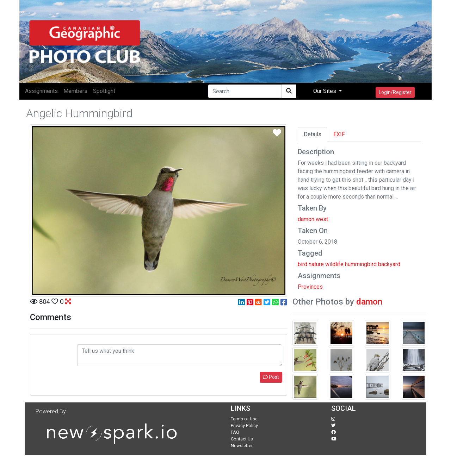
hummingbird (361, 264)
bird (302, 264)
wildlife (334, 264)
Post (271, 377)
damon (369, 302)
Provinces (310, 287)
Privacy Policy (244, 425)
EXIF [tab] (339, 134)
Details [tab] (313, 134)
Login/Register (395, 92)
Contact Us (242, 439)
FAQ (235, 432)
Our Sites (325, 91)
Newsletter (242, 446)
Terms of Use (244, 419)
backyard (389, 264)
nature (316, 264)
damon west (313, 219)
